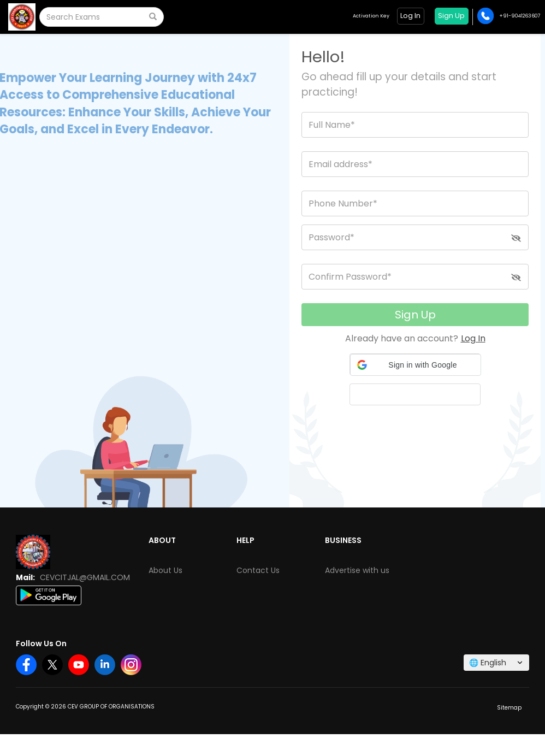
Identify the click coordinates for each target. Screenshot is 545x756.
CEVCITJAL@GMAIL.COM (85, 577)
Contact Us (258, 570)
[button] (416, 365)
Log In (473, 338)
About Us (165, 570)
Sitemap (509, 708)
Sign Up (415, 315)
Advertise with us (357, 570)
